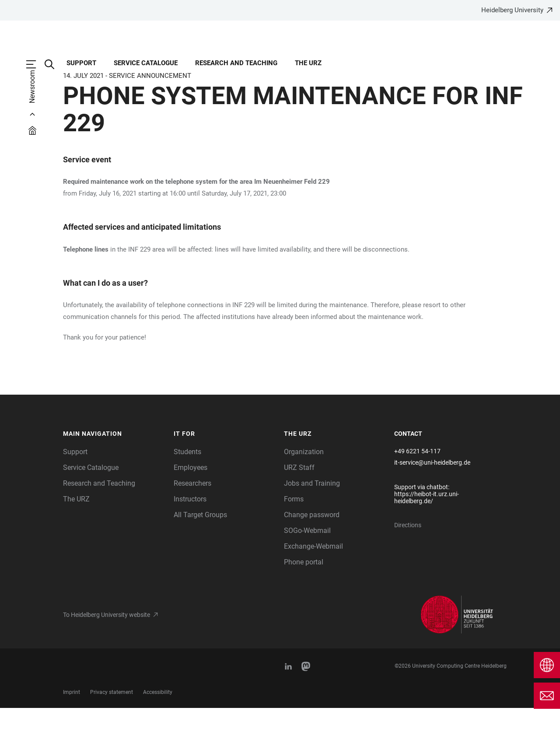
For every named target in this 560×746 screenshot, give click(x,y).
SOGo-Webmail (307, 569)
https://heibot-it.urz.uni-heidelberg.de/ (427, 536)
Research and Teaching (236, 63)
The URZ (308, 63)
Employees (191, 506)
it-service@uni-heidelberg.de (432, 501)
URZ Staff (299, 506)
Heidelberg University (512, 10)
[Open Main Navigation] (35, 64)
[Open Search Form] (54, 64)
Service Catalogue (146, 63)
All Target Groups (200, 553)
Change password (312, 553)
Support (81, 63)
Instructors (190, 537)
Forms (294, 537)
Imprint (72, 730)
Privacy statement (112, 730)
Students (187, 490)
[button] (114, 472)
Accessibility (158, 730)
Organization (304, 490)
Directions (408, 563)
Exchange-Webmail (313, 584)
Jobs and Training (312, 521)
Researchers (192, 521)
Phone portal (304, 600)
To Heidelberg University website (107, 653)
